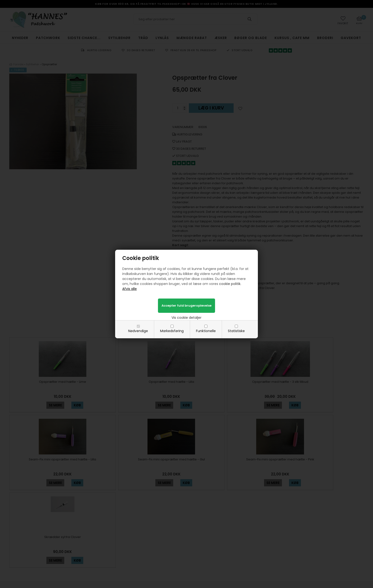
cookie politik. (230, 284)
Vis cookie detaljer (186, 318)
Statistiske (236, 331)
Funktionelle (206, 331)
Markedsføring (172, 331)
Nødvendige (138, 331)
